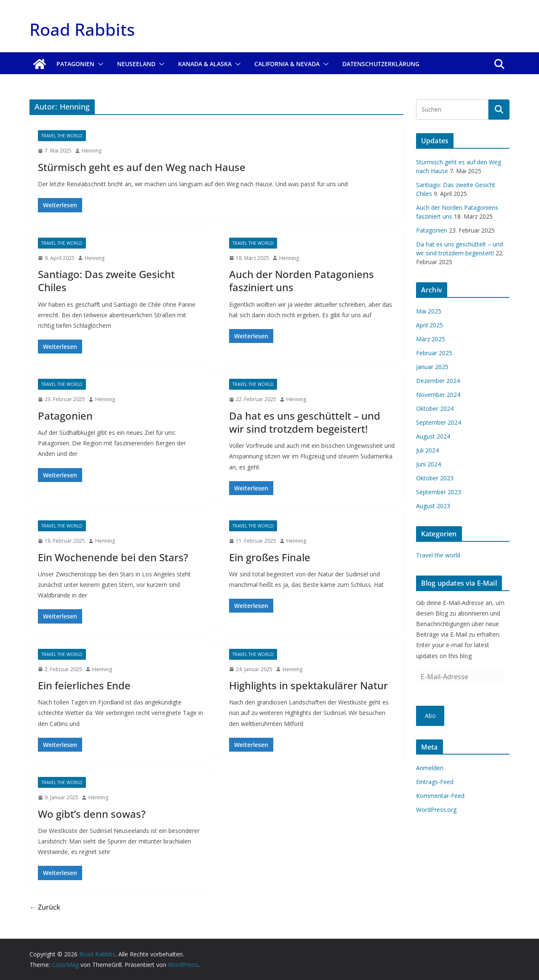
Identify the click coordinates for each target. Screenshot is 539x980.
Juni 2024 (428, 464)
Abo (430, 716)
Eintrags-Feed (435, 782)
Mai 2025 (429, 311)
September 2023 (439, 492)
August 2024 (433, 436)
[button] (99, 64)
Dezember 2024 (438, 381)
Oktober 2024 (435, 408)
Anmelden (430, 768)
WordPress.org (436, 810)
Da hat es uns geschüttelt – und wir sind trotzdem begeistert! (305, 422)
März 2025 (431, 339)
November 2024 (438, 395)
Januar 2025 (432, 367)
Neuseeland (136, 64)
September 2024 (439, 422)
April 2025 (430, 325)
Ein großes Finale (270, 557)
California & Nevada (287, 64)
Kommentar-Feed (440, 796)
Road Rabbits (82, 29)
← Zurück (45, 907)
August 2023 (433, 506)
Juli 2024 (427, 450)
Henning (92, 151)
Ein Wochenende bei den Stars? (113, 557)
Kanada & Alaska (205, 64)
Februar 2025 (434, 353)
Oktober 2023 (435, 478)
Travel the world (62, 136)
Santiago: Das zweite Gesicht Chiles (106, 281)
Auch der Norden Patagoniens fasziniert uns (302, 281)
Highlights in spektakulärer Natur (308, 685)
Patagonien (75, 64)
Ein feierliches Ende (84, 685)
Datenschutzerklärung (381, 64)
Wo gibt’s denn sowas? (92, 814)
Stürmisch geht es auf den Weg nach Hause (142, 167)
